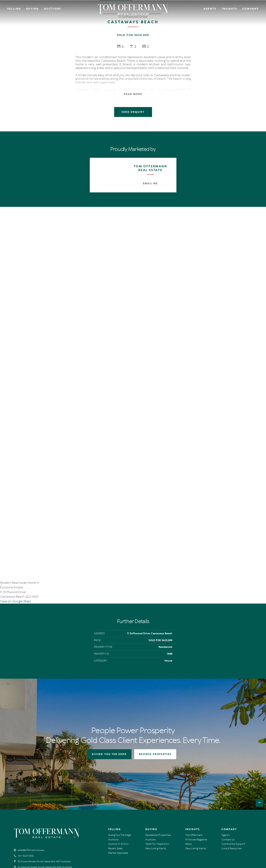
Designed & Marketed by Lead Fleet (235, 837)
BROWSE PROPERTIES (155, 689)
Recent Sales (115, 783)
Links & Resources (232, 783)
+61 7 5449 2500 (26, 791)
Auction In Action (118, 779)
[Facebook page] (16, 812)
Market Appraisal (118, 788)
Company (251, 9)
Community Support (233, 779)
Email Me (150, 183)
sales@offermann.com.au (31, 785)
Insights (229, 9)
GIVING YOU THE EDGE (109, 689)
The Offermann (194, 770)
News (188, 779)
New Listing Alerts (156, 783)
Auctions (53, 9)
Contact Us (228, 775)
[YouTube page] (26, 812)
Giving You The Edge (120, 770)
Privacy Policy (37, 837)
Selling (14, 9)
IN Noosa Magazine (196, 775)
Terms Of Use (21, 837)
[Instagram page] (21, 812)
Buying (33, 9)
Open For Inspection (157, 779)
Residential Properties (158, 770)
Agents (210, 9)
